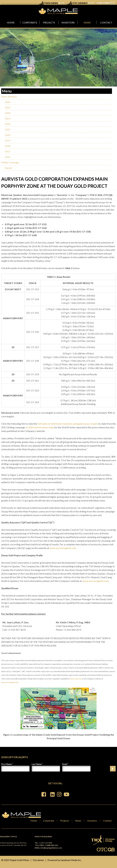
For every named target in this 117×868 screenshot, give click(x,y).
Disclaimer (38, 860)
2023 (8, 118)
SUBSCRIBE (106, 3)
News (78, 821)
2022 (8, 124)
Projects (65, 821)
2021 (8, 129)
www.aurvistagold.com (63, 548)
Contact (107, 821)
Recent (9, 168)
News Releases (9, 97)
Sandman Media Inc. (71, 860)
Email (65, 764)
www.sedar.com (76, 679)
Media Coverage (10, 162)
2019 (8, 140)
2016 (8, 157)
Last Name (37, 764)
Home (34, 821)
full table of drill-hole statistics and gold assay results (68, 424)
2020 (8, 135)
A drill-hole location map (40, 427)
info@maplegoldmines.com (51, 848)
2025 (8, 107)
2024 (8, 113)
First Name (6, 764)
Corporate (49, 821)
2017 (8, 151)
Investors (92, 821)
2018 (8, 146)
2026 (8, 102)
